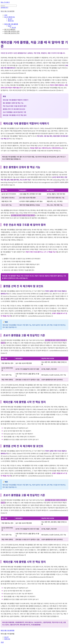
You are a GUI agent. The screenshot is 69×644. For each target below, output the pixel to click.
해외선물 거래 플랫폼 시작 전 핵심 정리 (15, 115)
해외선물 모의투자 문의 (12, 33)
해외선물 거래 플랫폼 (11, 24)
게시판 (14, 28)
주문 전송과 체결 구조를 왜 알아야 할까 (15, 106)
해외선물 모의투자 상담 (12, 31)
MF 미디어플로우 (10, 29)
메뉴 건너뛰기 (5, 2)
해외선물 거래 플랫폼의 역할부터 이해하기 (16, 100)
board (10, 26)
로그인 (10, 19)
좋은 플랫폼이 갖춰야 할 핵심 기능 (13, 103)
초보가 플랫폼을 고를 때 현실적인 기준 (14, 112)
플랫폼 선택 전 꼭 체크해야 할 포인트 (14, 109)
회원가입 (11, 21)
